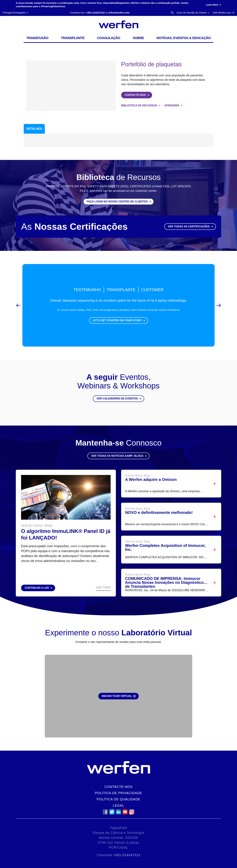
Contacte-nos (119, 787)
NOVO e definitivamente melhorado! (159, 512)
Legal (118, 805)
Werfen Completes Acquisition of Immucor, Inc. (165, 547)
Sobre (138, 38)
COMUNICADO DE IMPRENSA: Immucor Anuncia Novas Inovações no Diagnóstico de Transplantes (164, 582)
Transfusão (37, 38)
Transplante (73, 38)
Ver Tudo (103, 588)
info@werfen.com (119, 13)
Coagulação (109, 38)
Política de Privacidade (118, 793)
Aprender (172, 105)
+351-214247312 (95, 13)
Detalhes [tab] (34, 129)
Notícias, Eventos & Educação (184, 38)
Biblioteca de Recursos (139, 105)
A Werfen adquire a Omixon (151, 479)
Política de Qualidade (118, 799)
